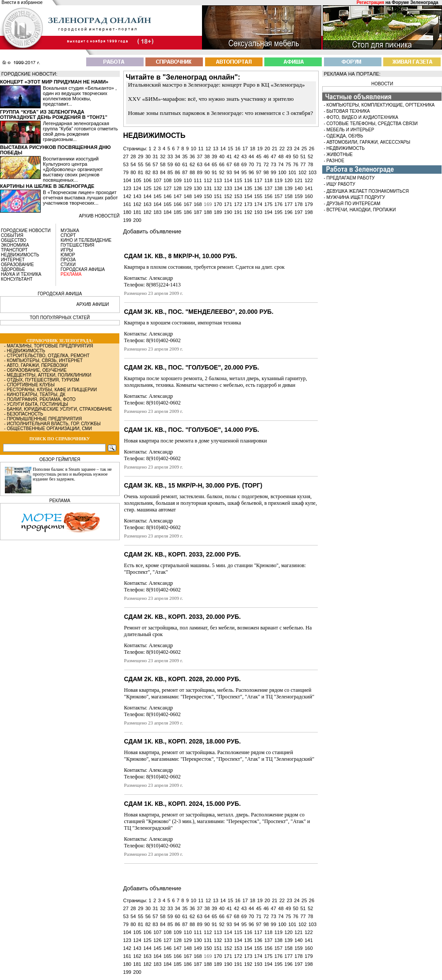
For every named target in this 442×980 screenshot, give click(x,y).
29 (141, 156)
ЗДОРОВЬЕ (13, 269)
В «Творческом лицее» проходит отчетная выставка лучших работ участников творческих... (80, 198)
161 (127, 204)
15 (230, 149)
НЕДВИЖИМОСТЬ (20, 255)
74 (281, 164)
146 (168, 196)
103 (312, 172)
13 (216, 149)
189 (218, 212)
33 (170, 156)
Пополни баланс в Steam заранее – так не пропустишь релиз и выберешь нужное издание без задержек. (72, 474)
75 (288, 164)
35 (185, 156)
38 (207, 156)
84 (163, 172)
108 (168, 180)
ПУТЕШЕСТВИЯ (77, 245)
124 (137, 188)
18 (252, 149)
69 (244, 164)
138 (278, 188)
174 (258, 204)
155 (258, 196)
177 (289, 204)
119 (278, 180)
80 (133, 172)
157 (278, 196)
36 (192, 156)
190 (228, 212)
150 (208, 196)
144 (147, 196)
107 (157, 180)
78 (310, 164)
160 (309, 196)
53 (126, 164)
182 (147, 212)
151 (218, 196)
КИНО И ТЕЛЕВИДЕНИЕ (86, 240)
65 (214, 164)
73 (274, 164)
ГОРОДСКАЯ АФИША (83, 269)
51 (303, 156)
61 (185, 164)
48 (281, 156)
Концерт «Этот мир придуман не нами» (54, 82)
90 (207, 172)
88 (192, 172)
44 (251, 156)
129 (187, 188)
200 (137, 220)
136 (258, 188)
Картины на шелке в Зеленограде (47, 186)
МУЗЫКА (70, 231)
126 (157, 188)
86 (177, 172)
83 (155, 172)
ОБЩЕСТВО (14, 240)
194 (268, 212)
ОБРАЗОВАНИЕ (17, 265)
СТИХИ (68, 265)
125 (147, 188)
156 (268, 196)
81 (141, 172)
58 (163, 164)
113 (218, 180)
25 (304, 149)
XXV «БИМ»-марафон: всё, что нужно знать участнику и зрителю (211, 99)
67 (229, 164)
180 (127, 212)
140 (298, 188)
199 (127, 220)
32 (163, 156)
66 (222, 164)
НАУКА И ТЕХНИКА (21, 274)
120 (289, 180)
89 (200, 172)
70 (251, 164)
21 (274, 149)
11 (201, 149)
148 (187, 196)
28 (133, 156)
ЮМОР (68, 255)
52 (310, 156)
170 (218, 204)
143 (137, 196)
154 (248, 196)
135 (248, 188)
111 (198, 180)
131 (208, 188)
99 (274, 172)
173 (248, 204)
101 (292, 172)
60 (177, 164)
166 (178, 204)
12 (208, 149)
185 (178, 212)
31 (155, 156)
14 (223, 149)
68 (236, 164)
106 (147, 180)
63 (200, 164)
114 (228, 180)
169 (208, 204)
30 (148, 156)
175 (268, 204)
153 (238, 196)
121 (298, 180)
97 (259, 172)
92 (222, 172)
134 (238, 188)
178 (298, 204)
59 (170, 164)
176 (278, 204)
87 (185, 172)
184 (168, 212)
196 (289, 212)
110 (187, 180)
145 (157, 196)
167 (187, 204)
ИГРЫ (67, 250)
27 (126, 156)
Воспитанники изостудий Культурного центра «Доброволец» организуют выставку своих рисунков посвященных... (73, 169)
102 (302, 172)
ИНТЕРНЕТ (13, 260)
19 (260, 149)
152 (228, 196)
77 (303, 164)
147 (178, 196)
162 (137, 204)
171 (228, 204)
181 (137, 212)
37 (200, 156)
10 (194, 149)
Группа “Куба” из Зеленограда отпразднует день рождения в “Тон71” (54, 114)
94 (236, 172)
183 (157, 212)
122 (309, 180)
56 (148, 164)
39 (214, 156)
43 (244, 156)
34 (177, 156)
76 (296, 164)
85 (170, 172)
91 (214, 172)
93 (229, 172)
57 (155, 164)
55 (141, 164)
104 (127, 180)
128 (178, 188)
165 (168, 204)
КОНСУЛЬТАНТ (17, 279)
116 (248, 180)
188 (208, 212)
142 (127, 196)
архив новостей (99, 216)
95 (244, 172)
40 (222, 156)
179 (309, 204)
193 (258, 212)
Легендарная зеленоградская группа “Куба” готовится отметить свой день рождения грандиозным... (80, 131)
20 (267, 149)
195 (278, 212)
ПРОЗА (68, 260)
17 (245, 149)
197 (298, 212)
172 (238, 204)
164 (157, 204)
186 (187, 212)
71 (259, 164)
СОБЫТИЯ (12, 235)
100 (282, 172)
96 (251, 172)
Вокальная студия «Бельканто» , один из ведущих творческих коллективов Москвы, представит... (80, 96)
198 (309, 212)
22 (282, 149)
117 (258, 180)
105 (137, 180)
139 (289, 188)
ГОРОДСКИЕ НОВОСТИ (26, 231)
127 (168, 188)
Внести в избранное (22, 2)
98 (266, 172)
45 (259, 156)
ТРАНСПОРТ (14, 250)
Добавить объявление (152, 231)
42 (236, 156)
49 (288, 156)
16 (238, 149)
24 (297, 149)
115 (238, 180)
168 (198, 204)
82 (148, 172)
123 (127, 188)
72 (266, 164)
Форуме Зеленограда (415, 2)
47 (274, 156)
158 (289, 196)
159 (298, 196)
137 (268, 188)
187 (198, 212)
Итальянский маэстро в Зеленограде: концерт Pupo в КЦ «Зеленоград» (217, 85)
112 (208, 180)
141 (309, 188)
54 (133, 164)
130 (198, 188)
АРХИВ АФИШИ (93, 304)
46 (266, 156)
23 (290, 149)
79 (126, 172)
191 (238, 212)
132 (218, 188)
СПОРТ (68, 235)
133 (228, 188)
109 (178, 180)
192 (248, 212)
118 (268, 180)
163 (147, 204)
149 (198, 196)
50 (296, 156)
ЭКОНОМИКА (15, 245)
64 (207, 164)
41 (229, 156)
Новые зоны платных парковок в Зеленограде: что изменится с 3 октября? (221, 113)
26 (312, 149)
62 (192, 164)
